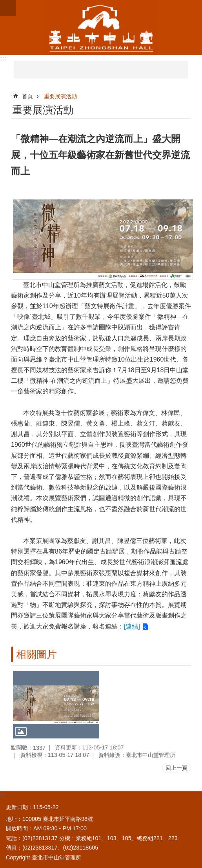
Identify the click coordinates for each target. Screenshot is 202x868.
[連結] (132, 626)
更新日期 (17, 807)
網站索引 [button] (8, 8)
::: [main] (14, 94)
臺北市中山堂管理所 (101, 27)
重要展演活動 (60, 96)
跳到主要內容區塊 (4, 4)
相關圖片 (36, 654)
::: (3, 58)
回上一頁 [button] (177, 768)
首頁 (27, 96)
